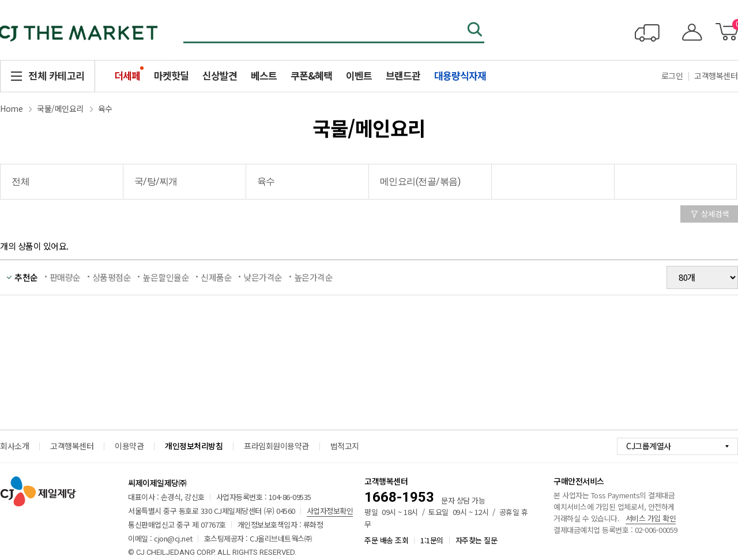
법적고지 (345, 446)
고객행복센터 (72, 446)
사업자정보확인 (330, 511)
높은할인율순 (166, 277)
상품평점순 (112, 277)
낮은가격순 (263, 277)
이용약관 (129, 446)
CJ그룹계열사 (649, 446)
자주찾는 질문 (477, 540)
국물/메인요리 (60, 108)
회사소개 (14, 446)
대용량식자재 (460, 75)
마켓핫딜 (171, 75)
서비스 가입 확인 (651, 518)
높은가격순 (314, 277)
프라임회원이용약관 (276, 446)
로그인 (672, 76)
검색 (476, 31)
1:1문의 (432, 540)
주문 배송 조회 (386, 540)
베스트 (264, 75)
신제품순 (216, 277)
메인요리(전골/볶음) (420, 181)
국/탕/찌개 (156, 181)
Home (11, 108)
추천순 (26, 277)
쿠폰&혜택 (311, 75)
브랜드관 (403, 75)
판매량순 (65, 277)
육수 (105, 108)
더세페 (127, 75)
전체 (20, 181)
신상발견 (220, 75)
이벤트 (359, 75)
